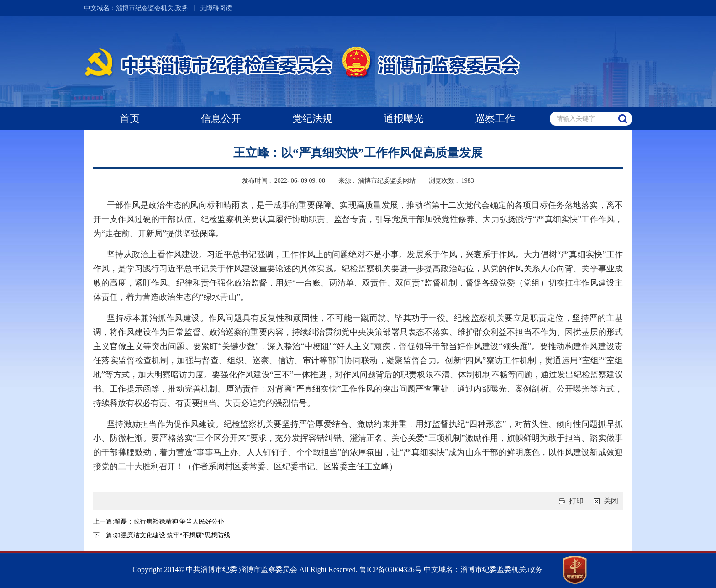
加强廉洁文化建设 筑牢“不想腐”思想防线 (172, 535)
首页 (130, 119)
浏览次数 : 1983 (451, 181)
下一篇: (104, 535)
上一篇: (104, 522)
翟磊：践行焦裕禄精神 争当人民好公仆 (169, 522)
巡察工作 (495, 119)
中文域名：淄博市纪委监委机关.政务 (136, 8)
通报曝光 (404, 119)
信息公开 (221, 119)
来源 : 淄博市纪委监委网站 (377, 181)
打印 (569, 501)
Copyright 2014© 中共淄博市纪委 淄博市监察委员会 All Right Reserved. (245, 569)
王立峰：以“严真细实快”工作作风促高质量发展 (358, 153)
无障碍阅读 (216, 8)
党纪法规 (312, 119)
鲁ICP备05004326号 (390, 569)
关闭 (604, 501)
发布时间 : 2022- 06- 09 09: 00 (284, 181)
